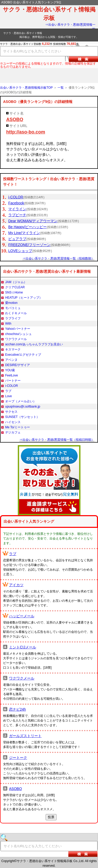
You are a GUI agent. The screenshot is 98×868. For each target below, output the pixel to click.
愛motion (11, 303)
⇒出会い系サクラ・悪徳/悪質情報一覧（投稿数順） (58, 258)
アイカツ (16, 585)
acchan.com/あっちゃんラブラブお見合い (34, 344)
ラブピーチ (17, 215)
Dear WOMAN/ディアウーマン (33, 221)
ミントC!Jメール (23, 647)
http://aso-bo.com (26, 132)
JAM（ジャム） (16, 282)
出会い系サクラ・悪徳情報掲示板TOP (26, 88)
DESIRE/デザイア (18, 365)
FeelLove (11, 375)
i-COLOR (16, 197)
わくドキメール (16, 313)
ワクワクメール (16, 339)
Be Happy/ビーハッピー (27, 227)
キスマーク (13, 349)
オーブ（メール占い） (21, 401)
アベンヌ (11, 360)
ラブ (8, 391)
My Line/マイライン (24, 233)
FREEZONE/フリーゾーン (29, 245)
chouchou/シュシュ (18, 334)
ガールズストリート (25, 736)
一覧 (61, 88)
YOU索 (10, 370)
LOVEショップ (20, 251)
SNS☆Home (14, 292)
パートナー (13, 381)
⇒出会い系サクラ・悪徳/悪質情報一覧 (70, 27)
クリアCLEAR (15, 287)
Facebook (16, 203)
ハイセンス (13, 422)
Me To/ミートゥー (18, 427)
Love (9, 396)
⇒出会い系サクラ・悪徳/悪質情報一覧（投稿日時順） (57, 440)
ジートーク (18, 758)
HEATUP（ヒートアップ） (24, 298)
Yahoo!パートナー (18, 329)
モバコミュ (13, 308)
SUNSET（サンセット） (22, 417)
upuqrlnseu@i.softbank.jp (23, 407)
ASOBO (15, 120)
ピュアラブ (17, 239)
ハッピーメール (22, 616)
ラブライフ (13, 318)
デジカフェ (13, 432)
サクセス (11, 412)
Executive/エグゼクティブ (23, 355)
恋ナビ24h (17, 709)
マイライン (17, 209)
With (8, 324)
